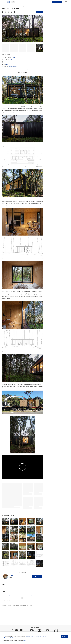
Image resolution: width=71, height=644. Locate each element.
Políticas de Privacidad (41, 636)
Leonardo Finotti (13, 67)
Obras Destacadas (24, 595)
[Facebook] (3, 12)
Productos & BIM (29, 2)
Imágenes (22, 2)
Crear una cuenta (57, 2)
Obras (18, 2)
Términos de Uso (30, 636)
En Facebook (11, 598)
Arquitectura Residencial (35, 595)
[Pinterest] (15, 12)
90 (7, 62)
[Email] (12, 12)
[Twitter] (6, 12)
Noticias (36, 2)
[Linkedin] (9, 12)
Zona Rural (18, 598)
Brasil (13, 57)
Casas (3, 57)
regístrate (25, 640)
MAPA (11, 59)
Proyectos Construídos (13, 595)
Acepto (64, 637)
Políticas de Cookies (9, 638)
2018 (7, 64)
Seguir (37, 577)
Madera (4, 588)
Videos (40, 2)
